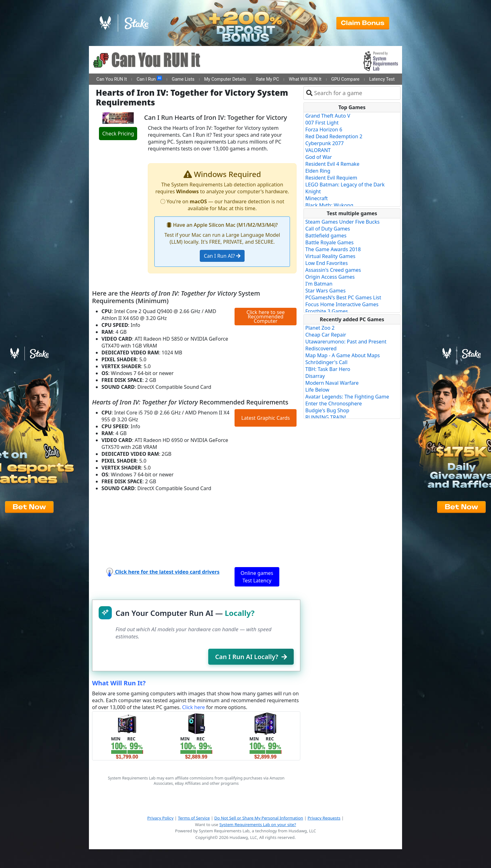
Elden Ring (318, 171)
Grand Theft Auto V (328, 116)
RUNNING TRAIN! (326, 417)
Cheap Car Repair (326, 335)
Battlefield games (326, 236)
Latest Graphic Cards (266, 418)
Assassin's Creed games (333, 270)
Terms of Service (194, 818)
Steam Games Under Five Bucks (342, 222)
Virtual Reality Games (330, 256)
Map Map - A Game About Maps (343, 355)
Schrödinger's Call (326, 362)
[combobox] (356, 93)
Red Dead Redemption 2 (334, 136)
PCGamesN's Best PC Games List (343, 297)
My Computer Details (225, 79)
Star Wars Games (326, 291)
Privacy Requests (324, 818)
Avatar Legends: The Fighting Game (347, 397)
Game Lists (183, 79)
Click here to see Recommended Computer (266, 317)
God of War (319, 157)
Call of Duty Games (328, 229)
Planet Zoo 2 (320, 328)
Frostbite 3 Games (327, 311)
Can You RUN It (112, 79)
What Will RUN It (305, 79)
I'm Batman (319, 284)
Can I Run (149, 79)
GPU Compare (345, 79)
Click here (193, 707)
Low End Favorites (327, 263)
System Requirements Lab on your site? (258, 825)
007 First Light (322, 123)
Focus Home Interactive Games (342, 304)
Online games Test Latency (257, 577)
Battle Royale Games (329, 242)
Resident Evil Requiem (331, 178)
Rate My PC (267, 79)
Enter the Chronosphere (333, 404)
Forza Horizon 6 (324, 129)
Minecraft (317, 198)
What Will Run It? (119, 683)
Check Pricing (118, 134)
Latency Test (382, 79)
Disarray (315, 376)
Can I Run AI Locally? (251, 657)
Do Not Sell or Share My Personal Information (259, 818)
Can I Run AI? (222, 256)
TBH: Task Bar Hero (328, 369)
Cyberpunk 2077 (325, 143)
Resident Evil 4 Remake (332, 164)
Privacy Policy (160, 818)
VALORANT (318, 150)
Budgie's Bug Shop (327, 410)
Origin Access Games (330, 277)
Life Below (317, 390)
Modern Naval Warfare (332, 383)
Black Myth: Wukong (329, 205)
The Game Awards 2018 (333, 249)
